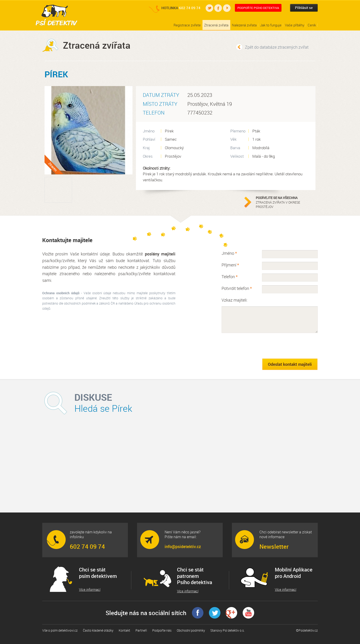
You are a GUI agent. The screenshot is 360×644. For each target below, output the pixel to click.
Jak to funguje (271, 25)
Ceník (312, 25)
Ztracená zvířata (216, 25)
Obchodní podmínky (191, 630)
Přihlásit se (304, 8)
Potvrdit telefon (237, 288)
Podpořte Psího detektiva (258, 8)
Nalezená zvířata (244, 25)
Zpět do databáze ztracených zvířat (277, 47)
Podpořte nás (162, 630)
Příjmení (230, 265)
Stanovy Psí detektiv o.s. (227, 630)
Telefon (230, 277)
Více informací (90, 589)
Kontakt (124, 630)
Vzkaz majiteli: (235, 300)
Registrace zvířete (187, 25)
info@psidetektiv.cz (183, 546)
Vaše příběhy (295, 25)
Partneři (141, 630)
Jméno (229, 253)
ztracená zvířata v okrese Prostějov (284, 202)
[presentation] (256, 346)
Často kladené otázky (98, 630)
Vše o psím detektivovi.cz (60, 630)
